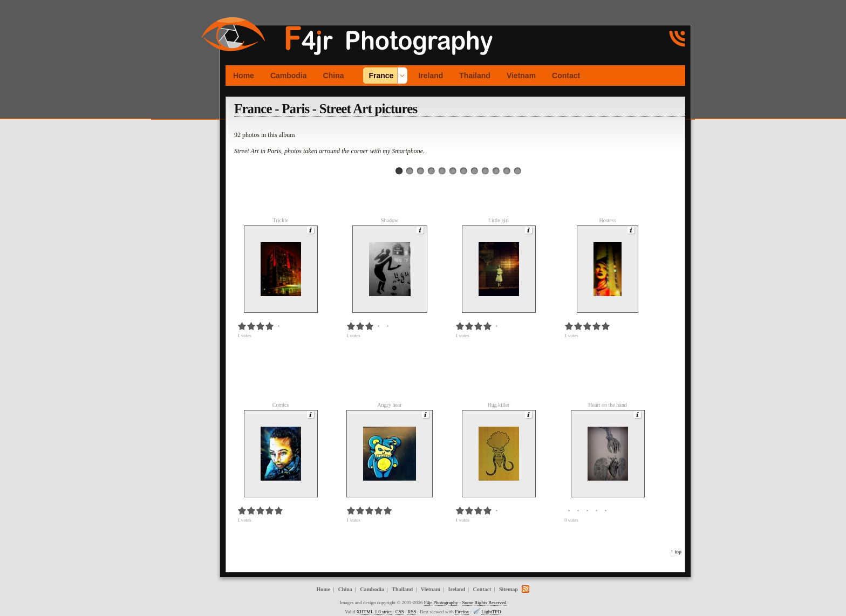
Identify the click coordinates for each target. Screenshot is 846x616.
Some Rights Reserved (485, 603)
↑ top (676, 552)
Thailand (475, 76)
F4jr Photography (441, 603)
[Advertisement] (183, 161)
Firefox (462, 612)
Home (244, 76)
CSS (400, 612)
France (381, 76)
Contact (566, 76)
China (334, 76)
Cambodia (289, 76)
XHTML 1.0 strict (374, 612)
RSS (412, 612)
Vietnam (521, 76)
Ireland (431, 76)
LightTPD (491, 612)
